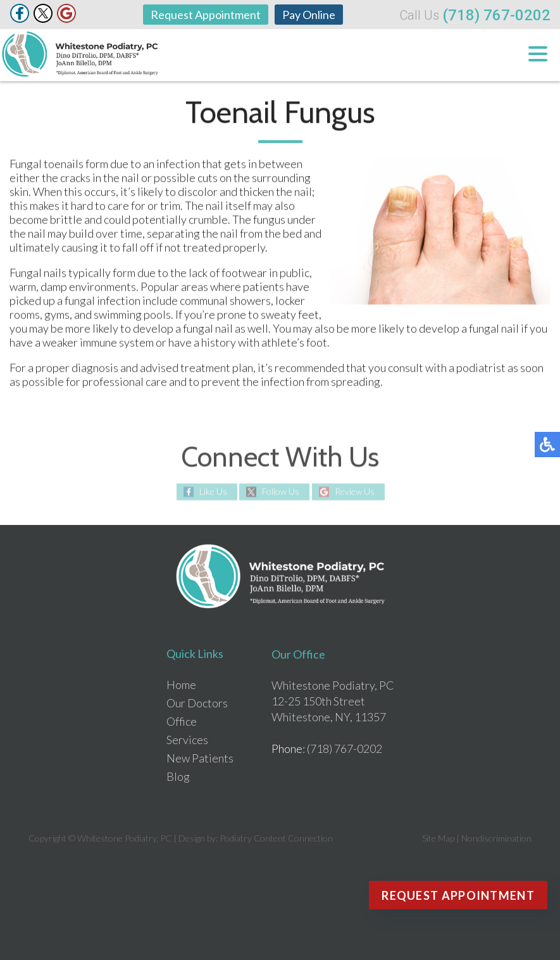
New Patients (200, 758)
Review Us (355, 492)
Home (181, 685)
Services (187, 740)
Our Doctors (197, 703)
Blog (178, 776)
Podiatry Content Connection (276, 838)
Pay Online (309, 15)
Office (182, 721)
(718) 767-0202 (496, 15)
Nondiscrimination (496, 838)
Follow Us (281, 492)
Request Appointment (206, 15)
